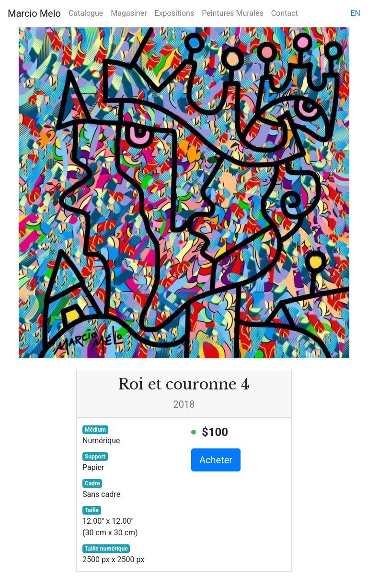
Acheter (216, 460)
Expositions (175, 13)
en (355, 13)
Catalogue (86, 13)
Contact (285, 13)
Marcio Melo (34, 13)
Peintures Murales (232, 13)
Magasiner (129, 13)
